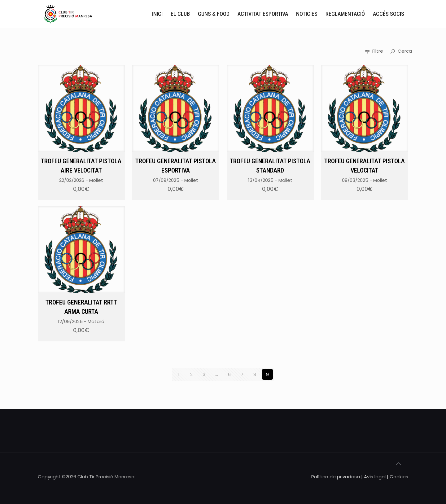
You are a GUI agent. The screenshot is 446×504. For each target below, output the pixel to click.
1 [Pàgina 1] (179, 374)
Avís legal (375, 476)
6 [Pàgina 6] (229, 374)
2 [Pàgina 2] (191, 374)
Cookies (399, 476)
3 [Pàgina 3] (204, 374)
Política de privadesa (336, 476)
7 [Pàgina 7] (242, 374)
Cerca (401, 51)
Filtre (375, 51)
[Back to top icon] (402, 466)
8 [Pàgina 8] (255, 374)
